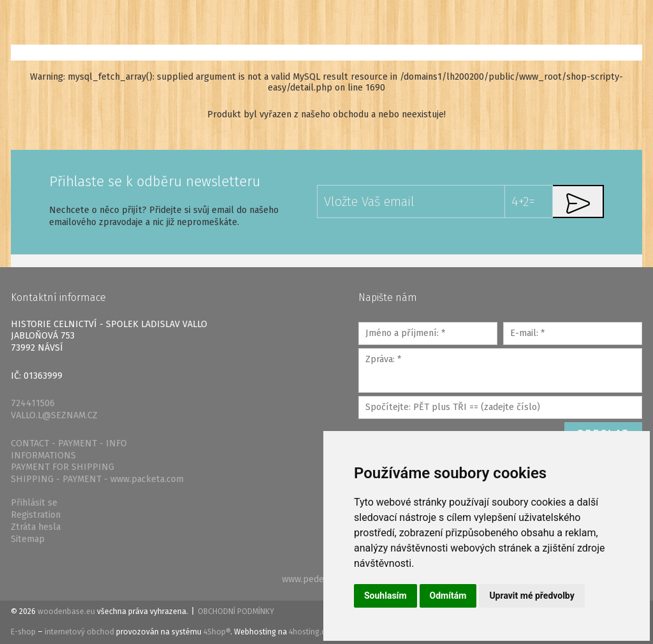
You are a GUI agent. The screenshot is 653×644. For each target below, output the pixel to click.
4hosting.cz (309, 632)
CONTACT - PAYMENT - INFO (69, 443)
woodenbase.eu (66, 611)
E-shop (23, 632)
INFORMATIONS (43, 456)
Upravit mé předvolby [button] (532, 596)
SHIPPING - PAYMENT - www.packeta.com (97, 479)
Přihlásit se (34, 503)
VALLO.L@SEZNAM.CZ (54, 415)
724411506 (33, 403)
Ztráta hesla (36, 527)
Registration (36, 515)
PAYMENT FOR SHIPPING (62, 467)
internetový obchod (79, 632)
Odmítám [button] (448, 596)
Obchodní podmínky (236, 611)
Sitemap (28, 539)
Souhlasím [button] (385, 596)
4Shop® (217, 632)
